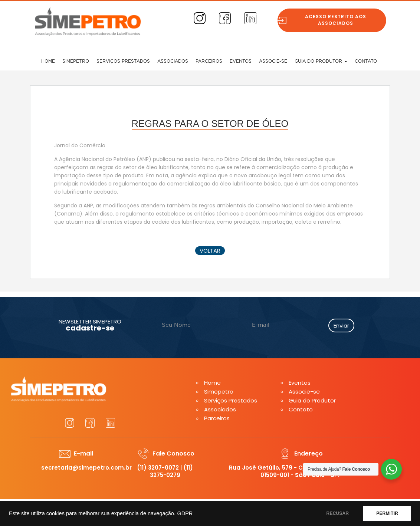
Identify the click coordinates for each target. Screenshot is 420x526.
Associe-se (273, 61)
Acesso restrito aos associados (339, 20)
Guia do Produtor (321, 61)
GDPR (185, 513)
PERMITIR (387, 513)
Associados (173, 61)
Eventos (241, 61)
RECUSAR (338, 513)
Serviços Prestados (123, 61)
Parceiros (209, 61)
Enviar (341, 326)
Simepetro (76, 61)
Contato (366, 61)
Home (48, 61)
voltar (210, 251)
